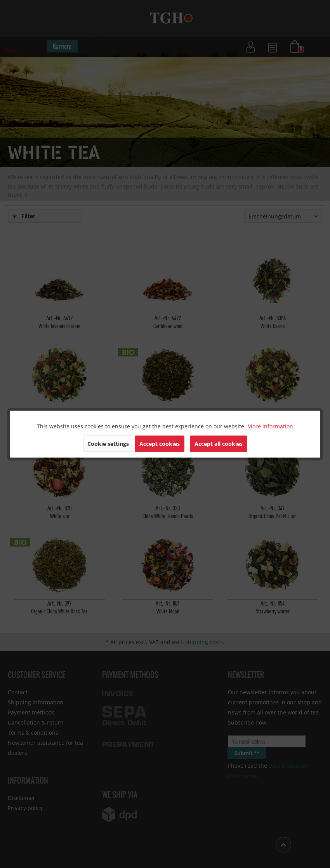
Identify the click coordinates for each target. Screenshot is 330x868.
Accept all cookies (219, 443)
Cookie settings (108, 443)
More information (270, 426)
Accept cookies (160, 443)
